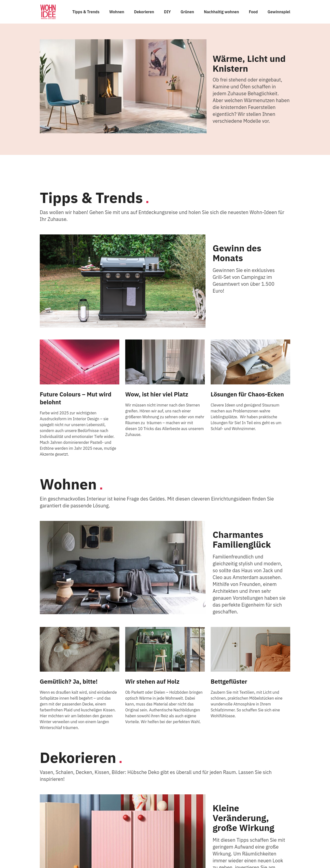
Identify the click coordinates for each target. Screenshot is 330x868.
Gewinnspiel (279, 12)
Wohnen (117, 12)
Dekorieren (144, 12)
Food (253, 12)
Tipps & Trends (86, 12)
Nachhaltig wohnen (221, 12)
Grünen (187, 12)
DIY (167, 12)
